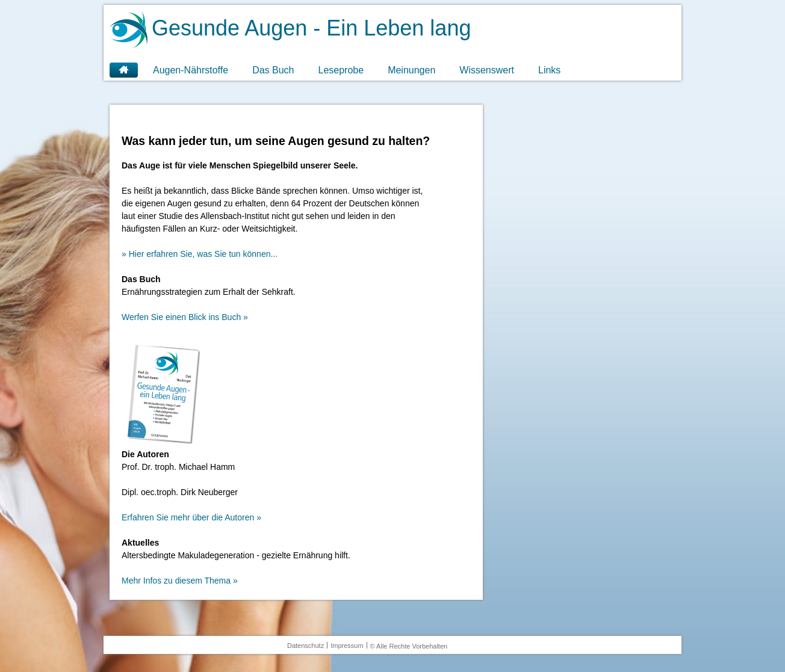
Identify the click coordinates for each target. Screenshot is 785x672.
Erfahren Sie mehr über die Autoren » (191, 517)
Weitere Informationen (118, 667)
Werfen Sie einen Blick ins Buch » (185, 317)
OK (692, 643)
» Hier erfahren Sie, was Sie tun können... (200, 254)
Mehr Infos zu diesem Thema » (180, 581)
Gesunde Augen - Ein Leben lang (311, 28)
